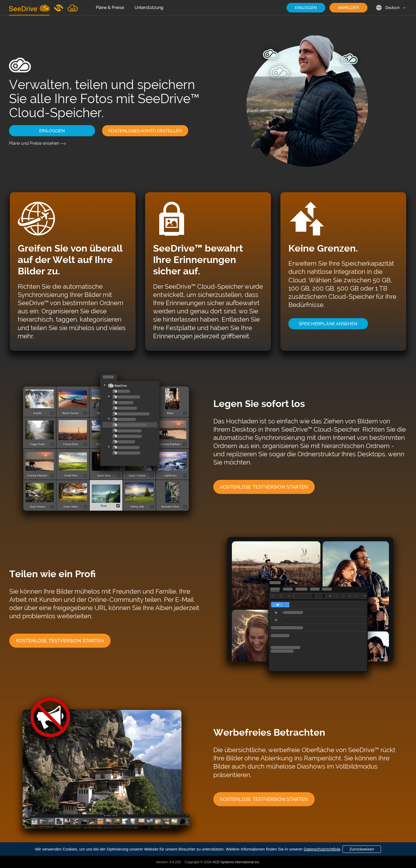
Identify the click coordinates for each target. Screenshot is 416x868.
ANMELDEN (348, 8)
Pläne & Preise (110, 8)
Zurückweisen (362, 849)
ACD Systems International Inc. (236, 862)
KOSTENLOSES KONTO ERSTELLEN (145, 131)
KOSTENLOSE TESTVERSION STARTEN (264, 487)
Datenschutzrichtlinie (322, 849)
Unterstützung (149, 8)
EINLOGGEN (306, 8)
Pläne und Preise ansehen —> (38, 143)
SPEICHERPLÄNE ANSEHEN (328, 324)
